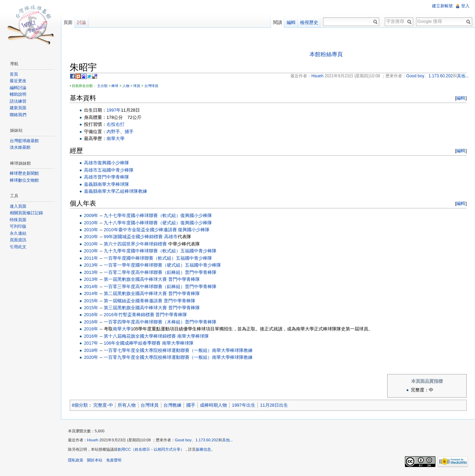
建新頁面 (18, 108)
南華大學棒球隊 (113, 184)
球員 (137, 86)
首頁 (14, 74)
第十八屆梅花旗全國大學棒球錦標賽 (140, 336)
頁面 (68, 22)
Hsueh (93, 440)
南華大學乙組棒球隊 (118, 191)
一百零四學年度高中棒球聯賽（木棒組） (144, 322)
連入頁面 (18, 206)
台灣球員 (151, 86)
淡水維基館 (20, 147)
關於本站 (95, 460)
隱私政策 (76, 460)
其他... (227, 440)
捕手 (129, 132)
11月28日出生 (274, 405)
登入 (465, 6)
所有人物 (127, 405)
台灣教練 (172, 405)
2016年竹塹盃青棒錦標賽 (129, 315)
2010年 (91, 223)
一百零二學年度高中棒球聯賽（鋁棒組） (144, 272)
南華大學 (116, 139)
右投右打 (116, 124)
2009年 (91, 215)
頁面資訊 (18, 240)
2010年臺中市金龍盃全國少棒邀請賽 (140, 230)
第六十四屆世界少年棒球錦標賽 (135, 244)
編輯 (461, 98)
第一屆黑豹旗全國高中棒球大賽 (135, 279)
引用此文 (18, 247)
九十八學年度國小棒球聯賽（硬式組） (142, 223)
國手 (191, 405)
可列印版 (18, 226)
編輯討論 (18, 88)
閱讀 (278, 22)
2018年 (91, 350)
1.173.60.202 (207, 440)
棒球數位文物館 (24, 180)
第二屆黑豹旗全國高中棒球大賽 (135, 293)
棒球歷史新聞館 (24, 173)
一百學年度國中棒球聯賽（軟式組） (140, 258)
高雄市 (91, 163)
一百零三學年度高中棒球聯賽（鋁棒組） (144, 287)
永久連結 (18, 233)
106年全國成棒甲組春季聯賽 (132, 343)
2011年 (91, 258)
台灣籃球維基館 (24, 141)
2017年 (91, 343)
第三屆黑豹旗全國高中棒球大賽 (135, 308)
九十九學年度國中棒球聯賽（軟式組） (142, 251)
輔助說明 (18, 94)
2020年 (91, 357)
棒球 (115, 86)
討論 (82, 22)
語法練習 (18, 101)
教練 (143, 191)
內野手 (113, 132)
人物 (126, 86)
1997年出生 (243, 405)
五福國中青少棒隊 (116, 170)
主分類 (102, 86)
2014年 (91, 287)
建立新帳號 (442, 6)
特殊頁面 (18, 220)
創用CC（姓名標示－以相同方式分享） (151, 449)
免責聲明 (114, 460)
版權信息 (203, 449)
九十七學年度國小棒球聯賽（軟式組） (142, 215)
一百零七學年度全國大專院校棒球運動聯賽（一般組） (158, 350)
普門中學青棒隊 (113, 177)
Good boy (183, 440)
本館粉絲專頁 (326, 54)
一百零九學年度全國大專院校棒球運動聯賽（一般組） (158, 357)
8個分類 (80, 405)
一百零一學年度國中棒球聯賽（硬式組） (144, 265)
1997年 (114, 110)
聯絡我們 (18, 115)
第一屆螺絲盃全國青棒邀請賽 (133, 301)
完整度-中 (103, 405)
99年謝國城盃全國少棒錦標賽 (133, 237)
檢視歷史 (309, 22)
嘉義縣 (91, 184)
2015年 (91, 301)
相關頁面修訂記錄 (26, 213)
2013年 (91, 265)
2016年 (91, 315)
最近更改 (18, 81)
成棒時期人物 (213, 405)
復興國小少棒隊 (113, 163)
